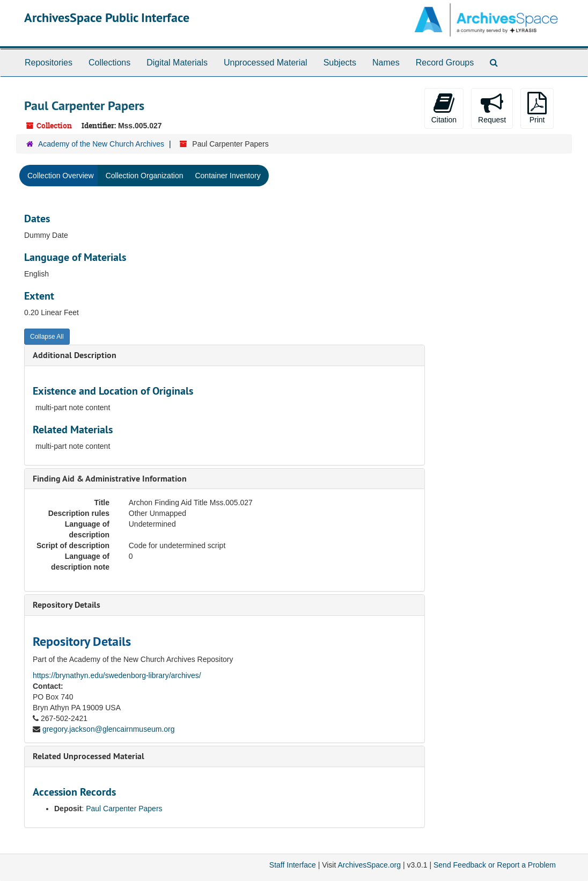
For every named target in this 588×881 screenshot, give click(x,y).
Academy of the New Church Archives (101, 144)
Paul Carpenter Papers (124, 809)
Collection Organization (145, 176)
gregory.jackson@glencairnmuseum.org (109, 729)
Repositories (49, 63)
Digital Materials (177, 63)
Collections (109, 63)
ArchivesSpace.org (369, 865)
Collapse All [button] (47, 337)
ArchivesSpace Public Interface (107, 17)
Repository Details (67, 605)
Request (492, 108)
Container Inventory (227, 176)
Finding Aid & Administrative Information (110, 479)
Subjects (340, 63)
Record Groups (445, 63)
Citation (444, 108)
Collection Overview (61, 176)
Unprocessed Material (266, 63)
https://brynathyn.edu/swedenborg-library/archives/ (117, 675)
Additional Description (75, 355)
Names (386, 63)
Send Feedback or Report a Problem (495, 865)
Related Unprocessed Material (89, 756)
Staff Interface (293, 865)
